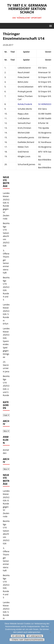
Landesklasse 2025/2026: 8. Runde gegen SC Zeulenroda (6, 206)
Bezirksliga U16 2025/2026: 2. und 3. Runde (6, 386)
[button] (50, 26)
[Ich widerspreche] (50, 632)
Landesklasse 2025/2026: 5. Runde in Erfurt (6, 314)
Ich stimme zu (18, 636)
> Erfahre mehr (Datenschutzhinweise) (27, 640)
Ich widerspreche (35, 636)
